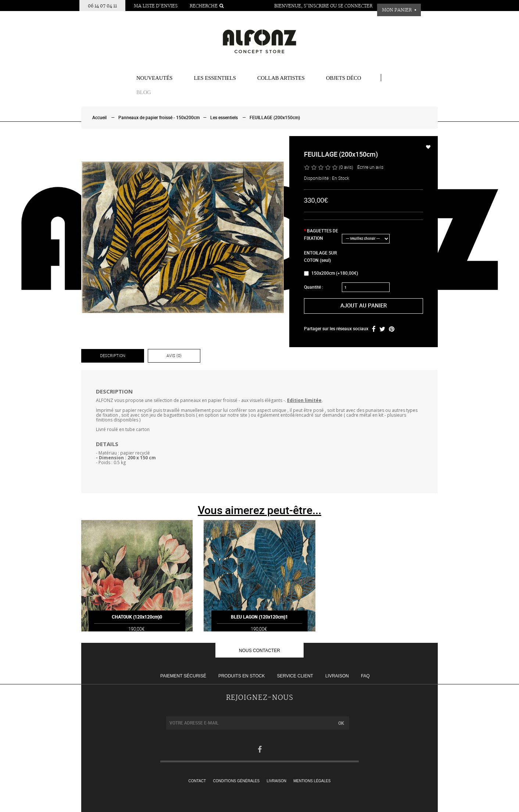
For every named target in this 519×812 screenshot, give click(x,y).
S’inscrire (316, 6)
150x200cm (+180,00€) (331, 273)
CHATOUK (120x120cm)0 (137, 626)
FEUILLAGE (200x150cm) (275, 118)
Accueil (99, 118)
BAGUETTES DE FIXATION (321, 235)
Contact (197, 781)
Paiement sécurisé (183, 676)
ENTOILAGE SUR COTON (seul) (320, 257)
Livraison (337, 676)
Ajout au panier (364, 306)
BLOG (144, 92)
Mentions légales (312, 781)
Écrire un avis (370, 167)
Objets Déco (344, 78)
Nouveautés (155, 78)
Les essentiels (215, 78)
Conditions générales (237, 781)
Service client (295, 676)
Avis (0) (174, 356)
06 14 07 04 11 (102, 6)
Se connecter (355, 6)
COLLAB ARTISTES (281, 78)
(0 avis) (346, 167)
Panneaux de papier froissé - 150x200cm (159, 118)
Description (113, 356)
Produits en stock (241, 676)
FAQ (365, 676)
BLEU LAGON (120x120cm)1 (259, 626)
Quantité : (314, 287)
